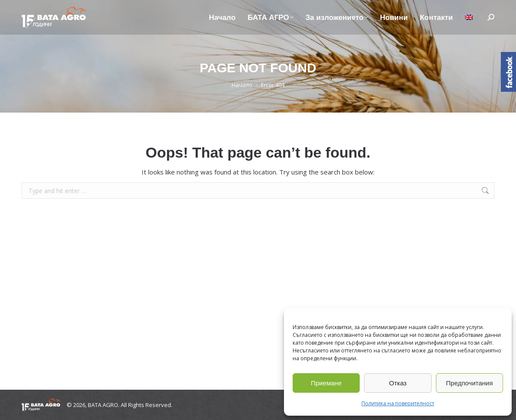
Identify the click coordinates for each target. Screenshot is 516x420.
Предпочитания (469, 383)
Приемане (326, 383)
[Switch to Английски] (469, 17)
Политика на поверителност (398, 403)
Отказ (398, 383)
